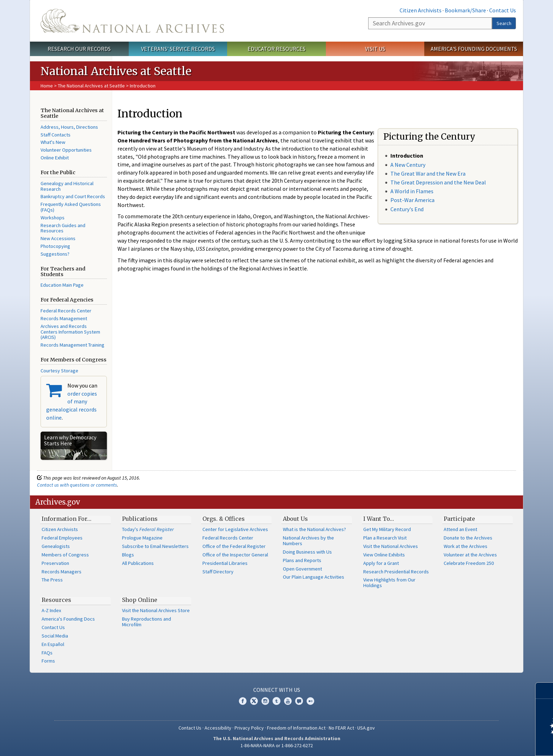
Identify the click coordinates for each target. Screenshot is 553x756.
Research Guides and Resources (63, 228)
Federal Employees (62, 538)
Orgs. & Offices (224, 519)
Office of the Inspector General (235, 555)
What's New (53, 142)
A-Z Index (51, 610)
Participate (459, 519)
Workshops (53, 218)
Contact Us (503, 10)
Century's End (407, 209)
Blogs (128, 555)
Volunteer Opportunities (66, 150)
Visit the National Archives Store (156, 610)
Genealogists (56, 546)
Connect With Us (277, 690)
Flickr (310, 701)
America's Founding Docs (68, 619)
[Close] (545, 691)
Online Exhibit (55, 158)
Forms (48, 661)
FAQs (47, 653)
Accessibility (218, 728)
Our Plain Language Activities (314, 577)
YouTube (288, 701)
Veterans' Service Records (178, 49)
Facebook (243, 701)
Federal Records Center (66, 311)
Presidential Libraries (225, 563)
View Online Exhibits (384, 555)
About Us (295, 519)
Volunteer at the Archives (470, 555)
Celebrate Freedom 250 (469, 563)
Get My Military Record (387, 529)
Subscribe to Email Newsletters (155, 546)
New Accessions (58, 238)
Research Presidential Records (396, 572)
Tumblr (276, 701)
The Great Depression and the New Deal (438, 182)
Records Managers (62, 572)
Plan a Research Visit (385, 538)
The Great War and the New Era (428, 173)
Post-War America (412, 200)
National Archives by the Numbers (308, 541)
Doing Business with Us (307, 552)
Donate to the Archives (468, 538)
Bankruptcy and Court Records (73, 196)
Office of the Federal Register (234, 546)
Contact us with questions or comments (77, 485)
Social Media (55, 636)
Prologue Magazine (142, 538)
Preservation (55, 563)
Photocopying (55, 246)
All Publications (138, 563)
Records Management (64, 318)
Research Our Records (79, 49)
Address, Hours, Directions (69, 127)
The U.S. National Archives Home (132, 21)
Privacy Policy (249, 728)
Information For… (66, 519)
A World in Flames (412, 191)
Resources (56, 600)
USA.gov (366, 728)
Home (47, 86)
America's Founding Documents (474, 49)
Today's (148, 529)
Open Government (302, 569)
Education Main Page (62, 285)
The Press (52, 580)
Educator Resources (276, 49)
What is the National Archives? (314, 529)
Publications (140, 519)
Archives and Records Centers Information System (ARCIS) (70, 332)
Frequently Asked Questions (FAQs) (71, 207)
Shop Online (140, 600)
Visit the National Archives (391, 546)
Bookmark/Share (465, 10)
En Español (53, 644)
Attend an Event (460, 529)
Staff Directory (218, 572)
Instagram (265, 701)
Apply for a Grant (381, 563)
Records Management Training (72, 345)
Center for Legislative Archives (235, 529)
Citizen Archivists (421, 10)
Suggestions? (55, 254)
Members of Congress (65, 555)
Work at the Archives (466, 546)
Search (504, 23)
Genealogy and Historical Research (67, 186)
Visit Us (375, 49)
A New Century (408, 165)
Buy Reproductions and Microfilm (147, 622)
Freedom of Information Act (296, 728)
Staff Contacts (56, 135)
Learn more (490, 743)
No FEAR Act (341, 728)
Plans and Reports (302, 560)
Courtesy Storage (59, 371)
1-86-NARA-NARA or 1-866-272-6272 (277, 745)
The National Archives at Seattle (91, 86)
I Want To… (379, 519)
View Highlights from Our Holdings (389, 583)
